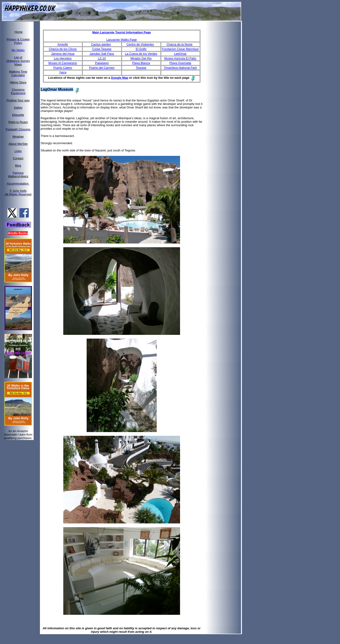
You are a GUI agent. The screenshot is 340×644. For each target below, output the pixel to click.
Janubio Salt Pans (102, 54)
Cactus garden (101, 44)
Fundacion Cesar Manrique (180, 49)
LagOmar (180, 54)
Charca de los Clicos (63, 49)
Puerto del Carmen (102, 68)
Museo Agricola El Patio (180, 58)
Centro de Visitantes (140, 44)
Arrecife (63, 44)
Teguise (141, 68)
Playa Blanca (141, 63)
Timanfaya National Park (180, 68)
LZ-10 (102, 58)
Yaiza (63, 72)
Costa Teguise (102, 49)
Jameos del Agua (63, 54)
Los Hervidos (63, 58)
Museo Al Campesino (63, 63)
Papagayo (102, 63)
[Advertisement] (226, 92)
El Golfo (141, 49)
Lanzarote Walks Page (121, 40)
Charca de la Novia (179, 44)
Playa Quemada (180, 63)
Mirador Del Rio (141, 58)
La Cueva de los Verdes (141, 54)
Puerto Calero (63, 68)
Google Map (120, 78)
